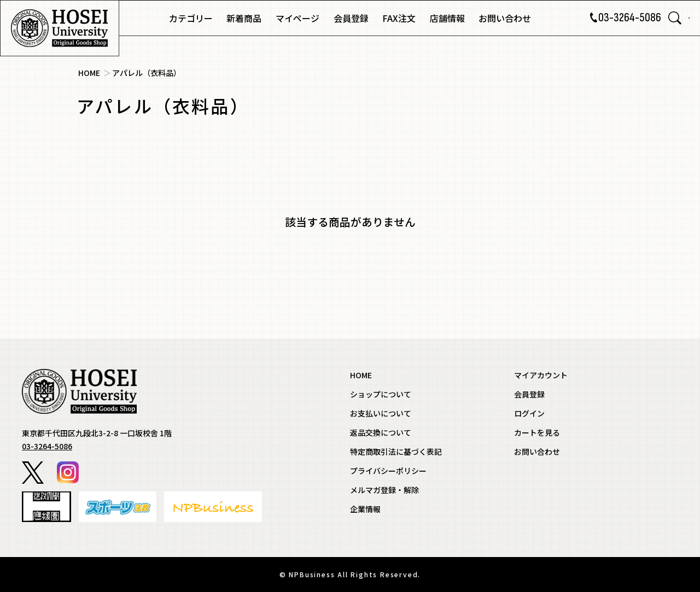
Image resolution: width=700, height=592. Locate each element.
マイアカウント (541, 375)
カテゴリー (191, 18)
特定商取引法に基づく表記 (396, 452)
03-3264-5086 (614, 18)
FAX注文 (399, 18)
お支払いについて (381, 413)
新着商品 (244, 18)
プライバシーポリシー (388, 471)
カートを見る (537, 432)
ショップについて (381, 394)
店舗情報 (447, 18)
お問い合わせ (505, 18)
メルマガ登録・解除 (384, 490)
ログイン (529, 413)
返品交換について (381, 432)
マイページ (297, 18)
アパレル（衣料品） (147, 73)
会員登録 (351, 18)
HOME (89, 73)
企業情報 (365, 509)
